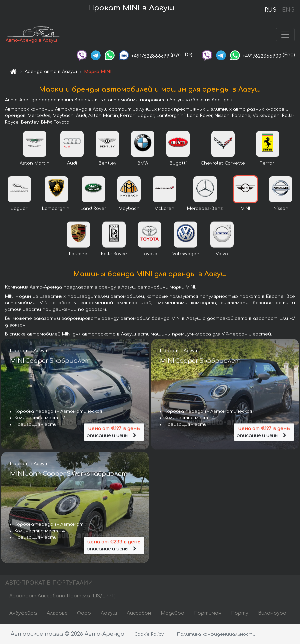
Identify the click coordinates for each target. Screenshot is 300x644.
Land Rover (93, 209)
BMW (143, 163)
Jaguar (19, 209)
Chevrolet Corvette (223, 163)
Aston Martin (34, 163)
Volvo (222, 254)
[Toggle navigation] (285, 35)
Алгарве (57, 613)
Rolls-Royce (114, 254)
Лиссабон (139, 613)
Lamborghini (56, 209)
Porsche (78, 254)
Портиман (208, 613)
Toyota (149, 254)
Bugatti (178, 163)
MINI (245, 209)
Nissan (281, 209)
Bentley (107, 163)
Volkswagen (186, 254)
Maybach (129, 209)
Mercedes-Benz (205, 209)
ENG (288, 10)
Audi (72, 163)
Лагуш (109, 613)
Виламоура (272, 613)
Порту (240, 613)
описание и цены (114, 432)
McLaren (164, 209)
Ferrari (268, 163)
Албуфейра (23, 613)
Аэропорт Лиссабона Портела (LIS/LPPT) (62, 596)
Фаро (84, 613)
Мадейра (172, 613)
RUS (270, 10)
